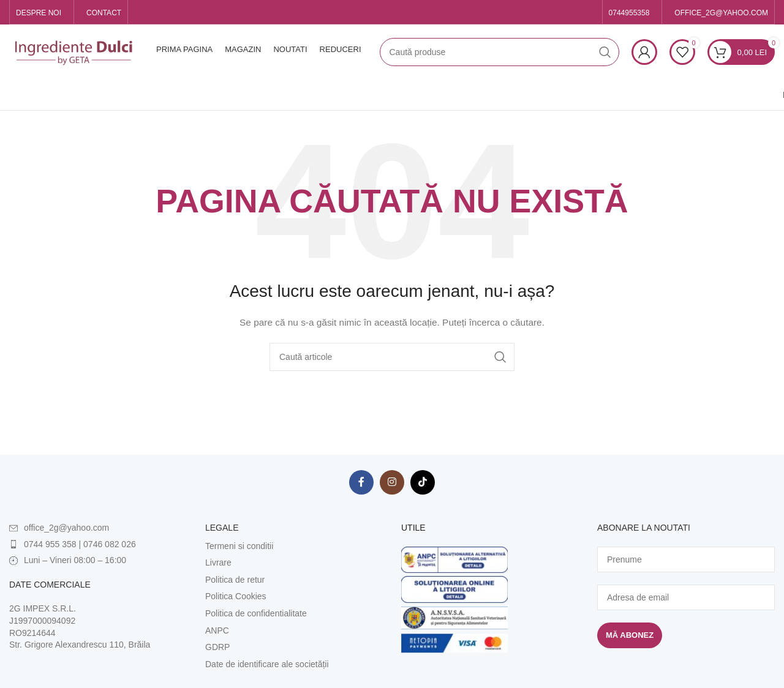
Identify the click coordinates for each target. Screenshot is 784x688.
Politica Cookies (236, 596)
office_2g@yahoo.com (66, 528)
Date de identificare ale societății (267, 664)
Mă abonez (630, 635)
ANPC (217, 630)
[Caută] (499, 52)
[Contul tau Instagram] (392, 482)
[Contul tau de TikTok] (423, 482)
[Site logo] (73, 51)
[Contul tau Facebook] (361, 482)
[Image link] (454, 559)
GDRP (217, 647)
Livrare (218, 563)
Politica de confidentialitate (256, 613)
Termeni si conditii (239, 546)
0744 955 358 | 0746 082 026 (80, 544)
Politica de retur (235, 580)
